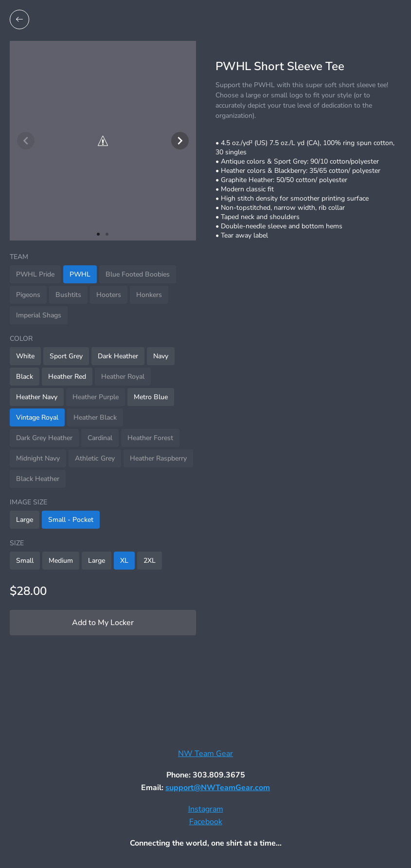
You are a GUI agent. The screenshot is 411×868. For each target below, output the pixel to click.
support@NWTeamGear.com (218, 788)
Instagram (206, 809)
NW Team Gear (205, 754)
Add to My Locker (103, 623)
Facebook (206, 822)
